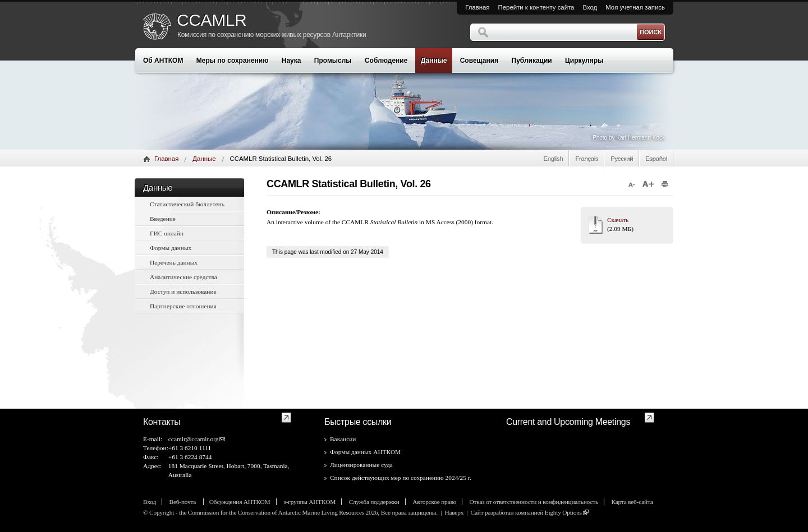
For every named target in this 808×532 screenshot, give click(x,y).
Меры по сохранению (233, 61)
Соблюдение (386, 61)
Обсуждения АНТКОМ (240, 502)
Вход (590, 7)
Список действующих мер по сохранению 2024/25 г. (401, 478)
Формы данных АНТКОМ (365, 452)
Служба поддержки (374, 502)
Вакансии (343, 439)
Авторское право (434, 502)
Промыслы (333, 61)
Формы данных (171, 248)
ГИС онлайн (167, 233)
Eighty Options (563, 512)
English (553, 159)
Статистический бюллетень (187, 204)
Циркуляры (584, 61)
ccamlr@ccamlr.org (194, 439)
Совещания (479, 61)
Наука (291, 61)
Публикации (532, 61)
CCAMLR (212, 20)
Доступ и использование (183, 292)
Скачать (618, 220)
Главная (477, 7)
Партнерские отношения (183, 306)
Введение (163, 219)
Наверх (454, 512)
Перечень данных (174, 262)
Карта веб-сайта (632, 502)
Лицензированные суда (361, 465)
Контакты (162, 422)
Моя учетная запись (635, 7)
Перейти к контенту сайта (536, 7)
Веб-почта (183, 502)
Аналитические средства (183, 277)
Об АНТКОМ (163, 61)
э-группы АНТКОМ (309, 502)
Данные (434, 61)
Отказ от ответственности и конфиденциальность (534, 502)
